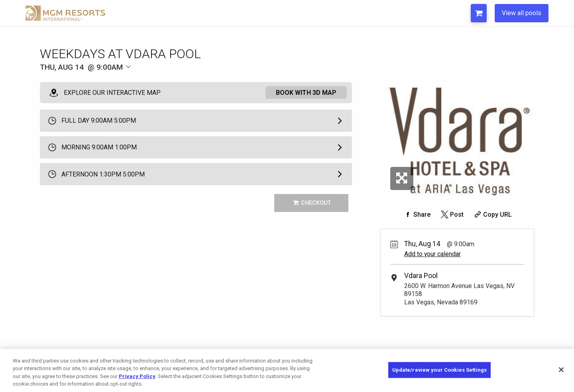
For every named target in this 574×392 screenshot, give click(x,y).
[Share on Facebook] (417, 215)
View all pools (522, 13)
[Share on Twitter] (451, 215)
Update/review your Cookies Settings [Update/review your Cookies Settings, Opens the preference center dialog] (440, 370)
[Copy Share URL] (492, 215)
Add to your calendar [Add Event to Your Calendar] (432, 254)
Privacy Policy (137, 376)
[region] (287, 370)
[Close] (561, 370)
